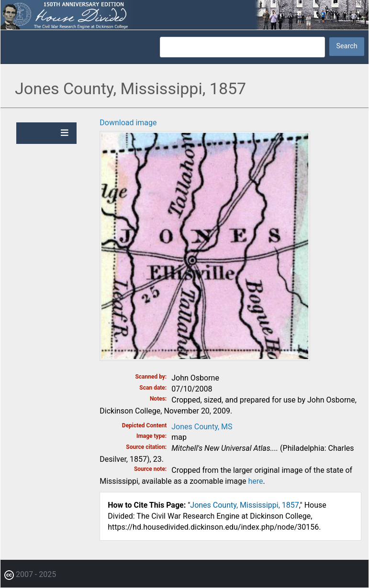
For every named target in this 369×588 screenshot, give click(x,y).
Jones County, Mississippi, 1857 (244, 505)
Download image (128, 123)
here (255, 481)
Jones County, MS (202, 427)
